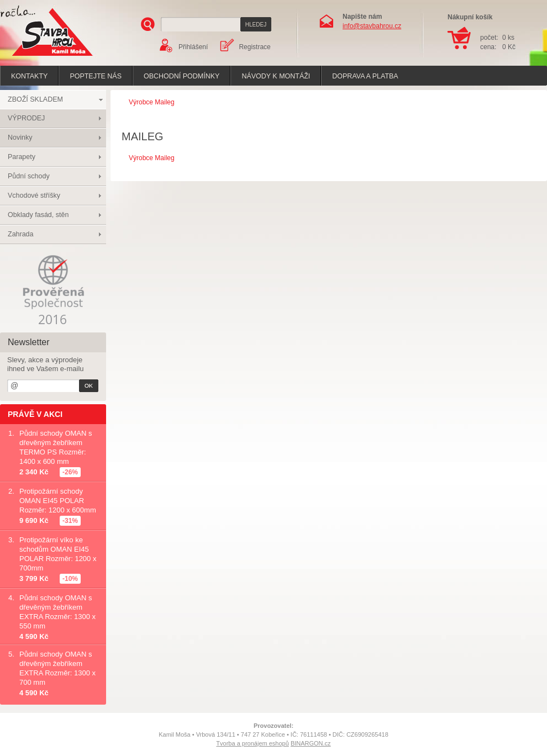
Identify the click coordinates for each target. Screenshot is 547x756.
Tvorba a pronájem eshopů (252, 743)
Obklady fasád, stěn (38, 215)
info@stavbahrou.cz (372, 26)
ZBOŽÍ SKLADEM (35, 99)
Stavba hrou (35, 57)
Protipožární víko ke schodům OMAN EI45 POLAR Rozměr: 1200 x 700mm (58, 554)
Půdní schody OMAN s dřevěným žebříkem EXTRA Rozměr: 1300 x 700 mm (57, 668)
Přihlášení (193, 47)
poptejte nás (96, 76)
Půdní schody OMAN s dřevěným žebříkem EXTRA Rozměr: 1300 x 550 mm (57, 612)
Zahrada (21, 234)
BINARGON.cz (311, 743)
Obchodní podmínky (182, 76)
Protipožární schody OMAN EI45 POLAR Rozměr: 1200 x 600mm (58, 501)
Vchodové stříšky (34, 195)
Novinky (20, 138)
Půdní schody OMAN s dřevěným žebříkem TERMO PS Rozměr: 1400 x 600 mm (56, 447)
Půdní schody (29, 176)
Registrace (254, 47)
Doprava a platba (365, 76)
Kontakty (29, 76)
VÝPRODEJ (26, 118)
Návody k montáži (276, 76)
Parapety (22, 157)
